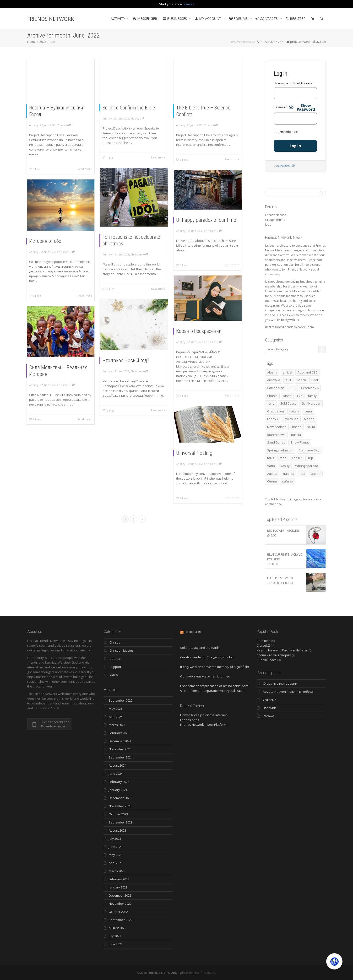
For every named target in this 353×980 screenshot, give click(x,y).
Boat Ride (264, 641)
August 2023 (117, 830)
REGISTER (296, 19)
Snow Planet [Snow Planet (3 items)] (300, 442)
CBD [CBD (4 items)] (293, 388)
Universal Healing (195, 453)
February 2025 (119, 733)
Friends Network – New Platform (203, 725)
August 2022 (117, 928)
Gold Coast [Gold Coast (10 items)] (288, 403)
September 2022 (121, 920)
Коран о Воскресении (199, 331)
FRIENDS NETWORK (51, 19)
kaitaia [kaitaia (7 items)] (294, 411)
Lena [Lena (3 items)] (308, 411)
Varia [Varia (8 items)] (271, 466)
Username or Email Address (293, 83)
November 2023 (120, 806)
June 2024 (116, 774)
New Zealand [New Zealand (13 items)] (277, 427)
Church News (193, 632)
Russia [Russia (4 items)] (296, 435)
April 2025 (116, 717)
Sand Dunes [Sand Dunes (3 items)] (276, 442)
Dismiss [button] (188, 4)
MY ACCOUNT (209, 19)
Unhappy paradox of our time (206, 220)
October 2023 (118, 814)
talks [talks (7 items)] (271, 458)
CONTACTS (267, 19)
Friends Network (276, 215)
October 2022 (118, 912)
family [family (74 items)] (312, 396)
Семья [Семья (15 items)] (272, 481)
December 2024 (120, 741)
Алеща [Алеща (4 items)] (272, 474)
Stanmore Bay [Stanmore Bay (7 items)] (309, 450)
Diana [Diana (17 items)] (287, 396)
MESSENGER (145, 19)
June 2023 (116, 847)
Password (281, 107)
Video (61, 125)
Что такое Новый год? (126, 360)
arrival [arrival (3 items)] (287, 372)
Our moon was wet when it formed (205, 676)
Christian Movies (122, 650)
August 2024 (117, 765)
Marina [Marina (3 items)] (309, 419)
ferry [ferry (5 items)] (271, 403)
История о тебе (46, 241)
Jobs (268, 225)
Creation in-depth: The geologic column (208, 657)
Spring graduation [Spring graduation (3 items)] (280, 450)
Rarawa (269, 716)
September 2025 (121, 700)
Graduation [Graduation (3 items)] (276, 411)
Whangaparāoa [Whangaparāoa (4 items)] (307, 466)
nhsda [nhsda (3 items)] (297, 427)
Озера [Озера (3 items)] (316, 474)
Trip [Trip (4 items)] (310, 458)
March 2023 (117, 871)
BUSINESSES (175, 19)
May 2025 (116, 709)
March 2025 (117, 725)
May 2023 (116, 855)
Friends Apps (190, 720)
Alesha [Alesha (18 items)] (272, 372)
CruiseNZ (263, 645)
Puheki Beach (267, 660)
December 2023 (120, 798)
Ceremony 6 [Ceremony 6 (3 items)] (310, 388)
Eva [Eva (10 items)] (300, 396)
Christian (136, 254)
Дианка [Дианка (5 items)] (288, 474)
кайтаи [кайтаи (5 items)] (288, 481)
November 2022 (120, 904)
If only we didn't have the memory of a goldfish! (215, 667)
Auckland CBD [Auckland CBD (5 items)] (308, 372)
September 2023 (121, 822)
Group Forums (275, 220)
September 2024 (121, 757)
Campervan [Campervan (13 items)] (276, 388)
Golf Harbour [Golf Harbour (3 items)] (311, 403)
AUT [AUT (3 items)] (288, 380)
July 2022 (115, 936)
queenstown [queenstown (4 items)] (276, 435)
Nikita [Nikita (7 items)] (311, 427)
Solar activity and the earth (200, 648)
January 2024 (118, 790)
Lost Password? (284, 166)
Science (115, 659)
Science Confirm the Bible (129, 108)
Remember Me (286, 132)
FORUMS (239, 19)
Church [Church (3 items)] (272, 396)
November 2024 (120, 749)
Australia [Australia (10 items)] (274, 380)
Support (115, 667)
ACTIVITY (118, 19)
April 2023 (116, 863)
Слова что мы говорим (274, 655)
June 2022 (116, 944)
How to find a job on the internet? (204, 715)
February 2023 (119, 879)
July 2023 (115, 839)
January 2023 (118, 887)
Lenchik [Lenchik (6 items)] (273, 419)
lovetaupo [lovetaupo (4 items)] (291, 419)
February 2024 (119, 782)
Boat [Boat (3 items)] (315, 380)
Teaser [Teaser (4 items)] (297, 458)
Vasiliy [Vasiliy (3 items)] (285, 466)
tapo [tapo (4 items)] (283, 458)
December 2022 (120, 895)
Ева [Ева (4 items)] (302, 474)
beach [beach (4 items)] (301, 380)
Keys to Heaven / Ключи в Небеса (282, 650)
